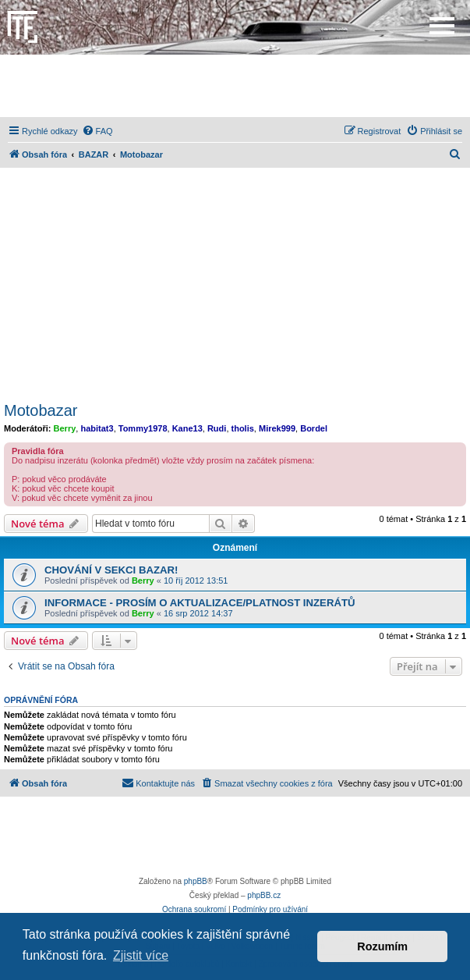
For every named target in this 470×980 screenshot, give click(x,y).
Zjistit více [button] (141, 955)
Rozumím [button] (382, 946)
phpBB (196, 881)
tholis (243, 428)
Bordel (314, 428)
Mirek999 (277, 428)
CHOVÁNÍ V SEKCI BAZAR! (111, 570)
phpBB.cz (264, 895)
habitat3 (97, 428)
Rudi (217, 428)
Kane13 (187, 428)
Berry (65, 428)
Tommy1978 (143, 428)
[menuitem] (97, 131)
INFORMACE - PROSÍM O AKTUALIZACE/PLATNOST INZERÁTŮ (200, 603)
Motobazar (41, 410)
